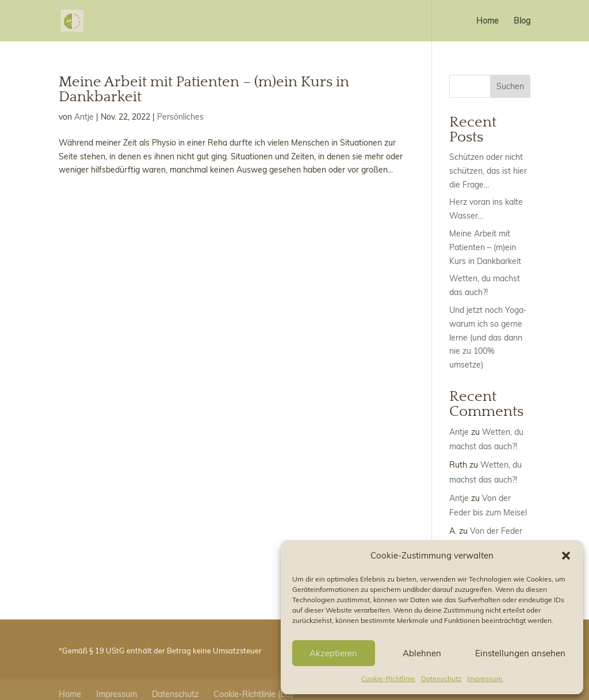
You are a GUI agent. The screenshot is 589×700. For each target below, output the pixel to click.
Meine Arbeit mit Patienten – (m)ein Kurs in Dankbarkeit (204, 89)
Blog (522, 21)
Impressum (485, 678)
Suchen (510, 86)
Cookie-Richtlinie (388, 678)
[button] (566, 556)
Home (487, 21)
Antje (84, 117)
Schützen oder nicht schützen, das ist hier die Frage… (488, 171)
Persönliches (180, 117)
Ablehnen (422, 653)
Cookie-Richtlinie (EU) (253, 694)
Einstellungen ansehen (520, 653)
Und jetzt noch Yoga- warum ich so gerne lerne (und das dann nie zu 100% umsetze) (488, 337)
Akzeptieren (333, 653)
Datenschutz (441, 678)
